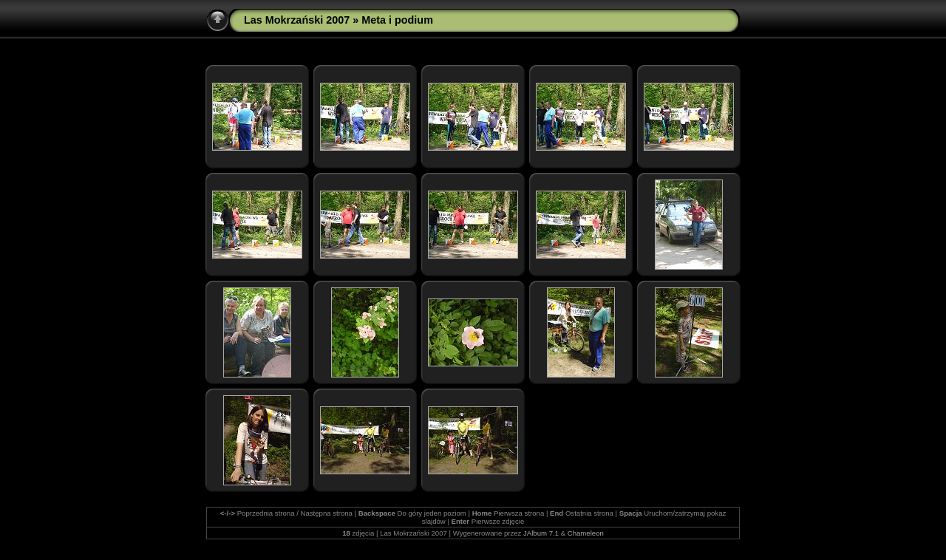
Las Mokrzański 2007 (297, 20)
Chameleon (586, 533)
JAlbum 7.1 (541, 533)
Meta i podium (397, 20)
